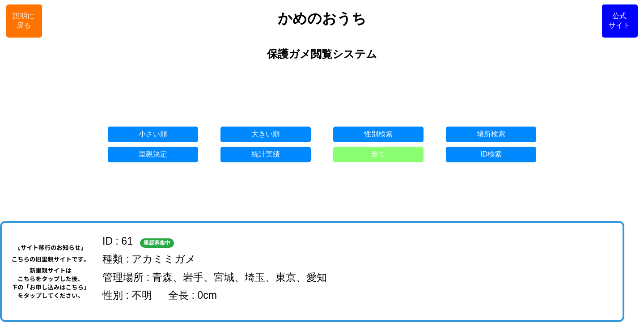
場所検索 (491, 134)
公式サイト (619, 21)
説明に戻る (24, 21)
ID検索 (491, 154)
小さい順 (153, 134)
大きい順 (266, 134)
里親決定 (153, 154)
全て (378, 154)
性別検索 (378, 134)
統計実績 (266, 154)
